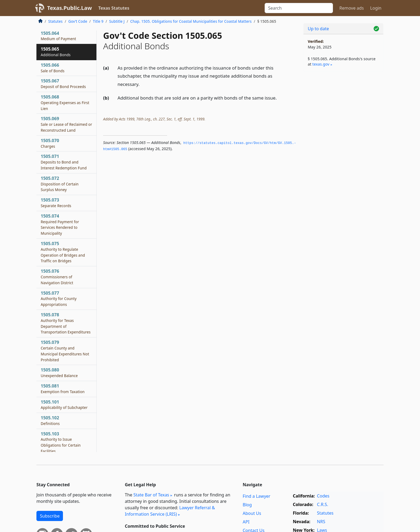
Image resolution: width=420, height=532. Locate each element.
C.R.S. (322, 504)
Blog (247, 505)
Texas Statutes (114, 8)
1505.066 (53, 68)
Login (376, 8)
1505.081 (63, 389)
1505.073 (56, 203)
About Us (252, 513)
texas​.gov (321, 64)
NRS (321, 522)
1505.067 (63, 83)
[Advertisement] (343, 159)
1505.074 (60, 224)
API (246, 522)
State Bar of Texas (151, 495)
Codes (323, 496)
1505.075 (63, 252)
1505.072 (60, 184)
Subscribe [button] (50, 516)
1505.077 (59, 299)
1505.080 (59, 373)
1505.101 (64, 405)
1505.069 (66, 124)
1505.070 (50, 143)
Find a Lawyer (256, 496)
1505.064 (58, 36)
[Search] (299, 8)
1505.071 (64, 162)
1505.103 (61, 442)
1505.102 (50, 420)
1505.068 (65, 102)
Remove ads (352, 8)
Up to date (318, 29)
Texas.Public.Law (70, 8)
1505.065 (56, 52)
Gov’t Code (78, 21)
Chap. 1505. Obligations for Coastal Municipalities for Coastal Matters (191, 21)
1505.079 (65, 351)
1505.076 (57, 277)
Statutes (55, 21)
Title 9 (98, 21)
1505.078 (66, 323)
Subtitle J (117, 21)
